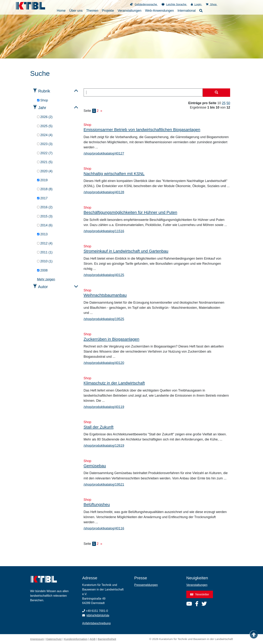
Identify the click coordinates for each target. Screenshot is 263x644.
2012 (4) (45, 243)
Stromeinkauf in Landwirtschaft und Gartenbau (126, 251)
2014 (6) (45, 225)
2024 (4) (45, 135)
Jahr (42, 108)
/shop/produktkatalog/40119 (104, 407)
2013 (42, 234)
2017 (42, 198)
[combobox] (143, 92)
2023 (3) (45, 144)
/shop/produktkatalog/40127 (104, 153)
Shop (212, 4)
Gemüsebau (95, 466)
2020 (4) (45, 171)
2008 (42, 270)
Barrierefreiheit (107, 639)
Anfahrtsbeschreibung (96, 623)
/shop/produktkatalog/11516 (104, 231)
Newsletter (200, 594)
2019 (42, 180)
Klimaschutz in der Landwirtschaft (114, 383)
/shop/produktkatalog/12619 (104, 446)
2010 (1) (45, 261)
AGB (93, 639)
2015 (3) (45, 216)
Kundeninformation (76, 639)
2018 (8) (45, 189)
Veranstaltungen (197, 585)
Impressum (37, 639)
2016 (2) (45, 207)
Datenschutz (54, 639)
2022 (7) (45, 153)
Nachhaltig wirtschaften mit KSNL (114, 174)
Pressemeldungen (146, 585)
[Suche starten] (216, 93)
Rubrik (44, 91)
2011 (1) (45, 252)
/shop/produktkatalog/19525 (104, 319)
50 (228, 103)
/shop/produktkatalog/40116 (104, 528)
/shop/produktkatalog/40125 (104, 275)
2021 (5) (45, 162)
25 (224, 103)
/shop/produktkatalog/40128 (104, 192)
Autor (43, 287)
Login (197, 4)
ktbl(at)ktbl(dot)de (98, 615)
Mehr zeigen (46, 279)
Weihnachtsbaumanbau (105, 295)
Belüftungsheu (97, 505)
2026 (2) (45, 117)
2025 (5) (45, 126)
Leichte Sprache (177, 4)
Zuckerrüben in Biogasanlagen (112, 339)
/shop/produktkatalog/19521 (104, 485)
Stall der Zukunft (99, 427)
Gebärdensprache (146, 4)
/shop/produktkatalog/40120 (104, 363)
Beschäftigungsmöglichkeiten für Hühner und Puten (130, 212)
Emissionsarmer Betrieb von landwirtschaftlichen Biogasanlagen (142, 130)
